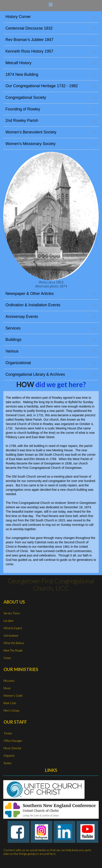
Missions (9, 681)
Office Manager (13, 741)
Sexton (7, 763)
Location (9, 621)
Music (7, 688)
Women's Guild (13, 696)
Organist (9, 756)
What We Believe (14, 643)
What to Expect (13, 628)
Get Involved (11, 636)
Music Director (12, 748)
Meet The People (13, 650)
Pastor (8, 733)
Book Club (10, 703)
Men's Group (11, 710)
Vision (7, 658)
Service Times (12, 613)
